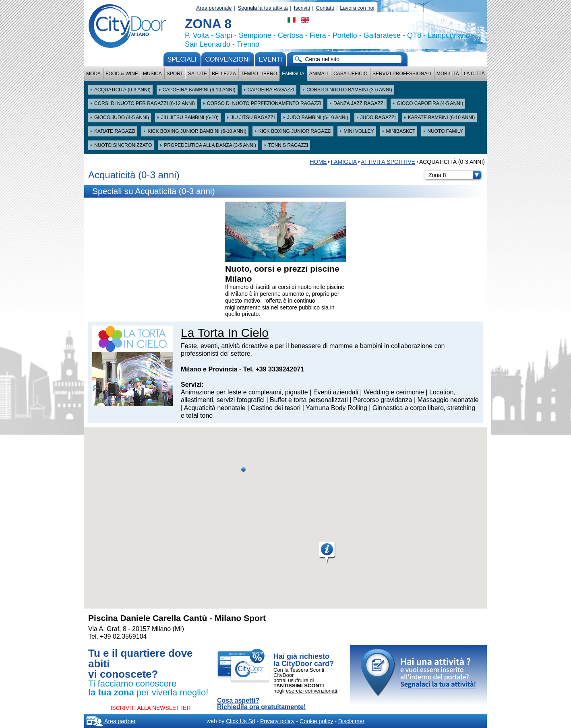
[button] (327, 553)
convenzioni (228, 59)
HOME (318, 162)
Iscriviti (302, 8)
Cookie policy (316, 721)
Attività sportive (388, 162)
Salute (198, 74)
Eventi (271, 59)
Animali (319, 74)
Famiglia (293, 74)
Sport (175, 74)
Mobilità (448, 74)
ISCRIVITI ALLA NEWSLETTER (150, 708)
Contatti (325, 8)
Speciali (182, 59)
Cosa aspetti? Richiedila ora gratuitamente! (262, 704)
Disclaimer (351, 721)
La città (474, 74)
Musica (152, 74)
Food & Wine (122, 74)
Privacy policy (277, 721)
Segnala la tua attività (263, 8)
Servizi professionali (402, 74)
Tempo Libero (259, 74)
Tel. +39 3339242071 (274, 369)
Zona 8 (455, 175)
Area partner (111, 721)
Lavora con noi (357, 8)
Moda (93, 74)
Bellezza (224, 74)
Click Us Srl (240, 721)
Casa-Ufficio (351, 74)
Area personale (214, 8)
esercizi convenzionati (311, 691)
